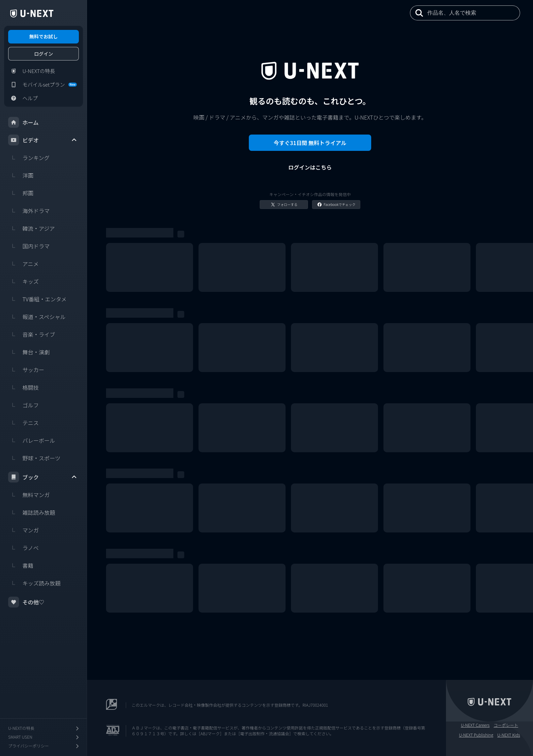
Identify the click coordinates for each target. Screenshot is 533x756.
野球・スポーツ (34, 458)
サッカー (26, 370)
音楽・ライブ (32, 334)
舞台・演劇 (29, 352)
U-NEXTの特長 (32, 71)
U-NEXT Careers (475, 725)
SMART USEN (44, 737)
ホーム (23, 122)
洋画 (21, 175)
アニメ (23, 264)
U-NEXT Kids (509, 735)
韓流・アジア (31, 228)
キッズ (23, 281)
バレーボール (32, 440)
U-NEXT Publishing (476, 735)
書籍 (21, 565)
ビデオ (43, 140)
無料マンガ (29, 495)
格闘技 (23, 387)
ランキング (29, 158)
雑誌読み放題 (32, 512)
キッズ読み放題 (34, 583)
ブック (43, 477)
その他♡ (26, 602)
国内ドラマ (29, 246)
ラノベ (23, 548)
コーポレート (506, 725)
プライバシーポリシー (44, 746)
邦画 (21, 193)
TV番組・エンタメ (37, 299)
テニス (23, 423)
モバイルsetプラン (42, 85)
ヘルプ (23, 98)
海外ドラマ (29, 211)
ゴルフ (23, 405)
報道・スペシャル (37, 317)
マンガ (23, 530)
